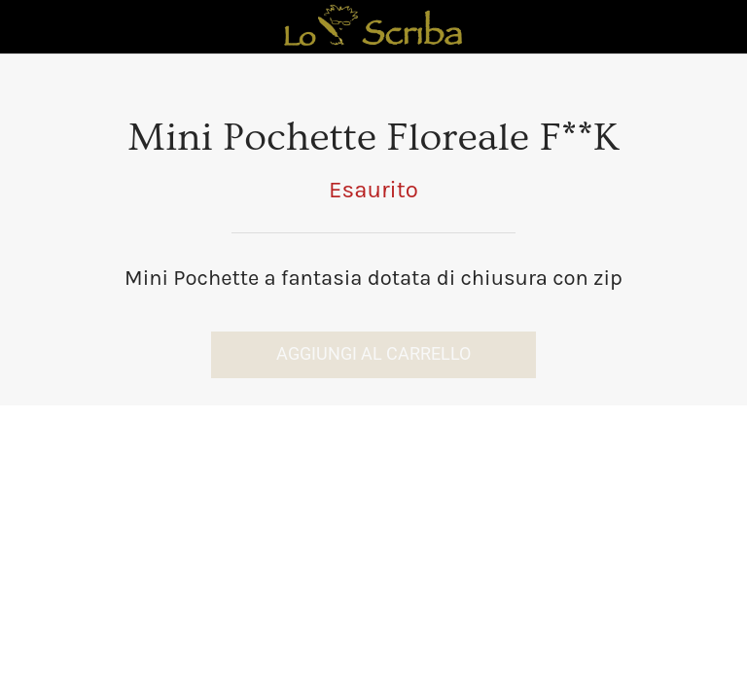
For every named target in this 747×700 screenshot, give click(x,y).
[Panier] (720, 27)
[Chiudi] (27, 27)
